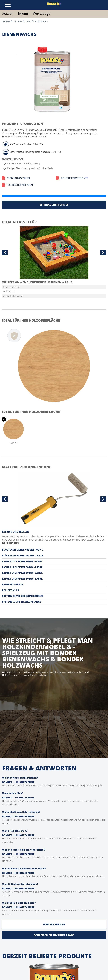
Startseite (6, 21)
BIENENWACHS (41, 21)
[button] (5, 252)
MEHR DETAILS (10, 543)
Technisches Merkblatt (18, 185)
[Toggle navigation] (8, 5)
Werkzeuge (42, 13)
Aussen (8, 13)
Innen (23, 13)
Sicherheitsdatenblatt (72, 178)
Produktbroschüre (16, 178)
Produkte (18, 21)
